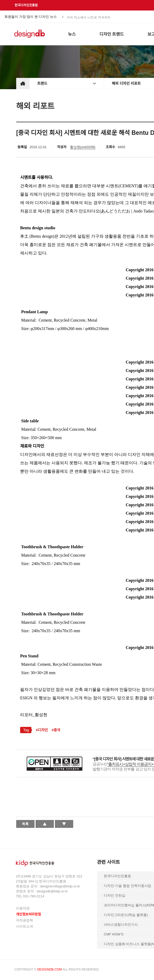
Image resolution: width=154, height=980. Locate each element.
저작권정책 (24, 920)
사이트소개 (24, 926)
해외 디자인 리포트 (126, 83)
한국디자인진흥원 (26, 5)
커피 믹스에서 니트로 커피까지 (89, 17)
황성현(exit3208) (83, 147)
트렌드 (42, 83)
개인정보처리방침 (28, 914)
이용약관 (23, 908)
